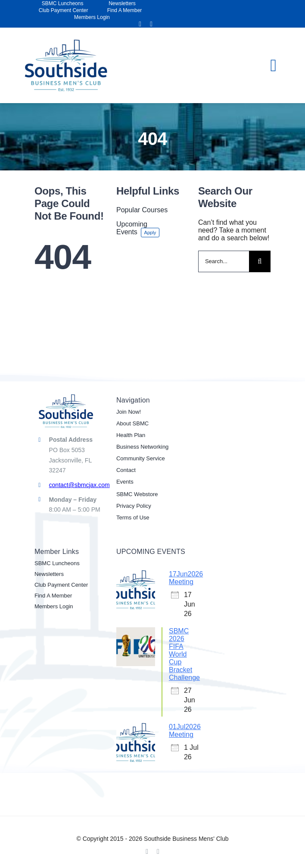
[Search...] (224, 261)
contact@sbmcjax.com (79, 485)
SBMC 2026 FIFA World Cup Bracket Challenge (184, 654)
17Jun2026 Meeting (186, 578)
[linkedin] (151, 24)
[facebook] (140, 24)
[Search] (260, 261)
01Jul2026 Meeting (185, 731)
